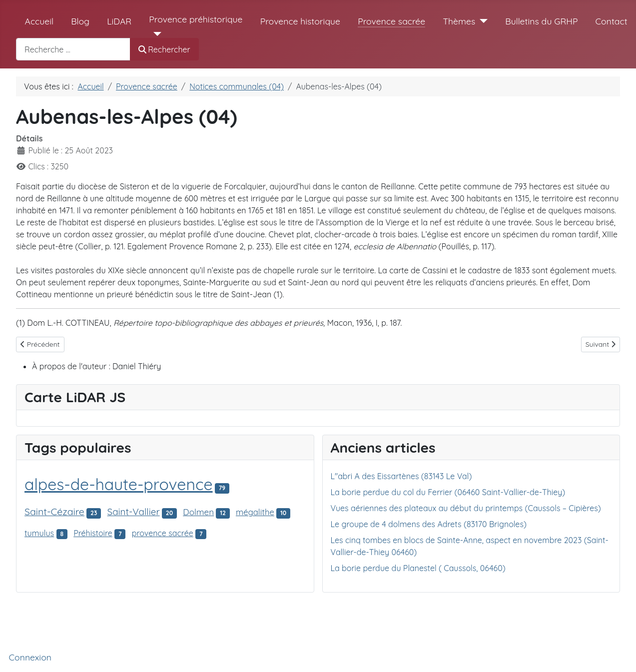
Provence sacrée (391, 21)
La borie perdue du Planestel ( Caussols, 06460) (418, 568)
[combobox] (73, 49)
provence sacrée (163, 533)
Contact (612, 21)
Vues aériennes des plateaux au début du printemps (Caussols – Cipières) (466, 508)
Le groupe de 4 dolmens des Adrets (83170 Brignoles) (429, 524)
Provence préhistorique (196, 19)
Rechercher (164, 49)
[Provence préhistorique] (155, 34)
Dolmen (198, 512)
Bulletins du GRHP (541, 21)
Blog (80, 21)
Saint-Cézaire (54, 511)
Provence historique (300, 21)
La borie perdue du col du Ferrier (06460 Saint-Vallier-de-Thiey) (448, 492)
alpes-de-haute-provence (119, 484)
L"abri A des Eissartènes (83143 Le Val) (401, 476)
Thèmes (459, 21)
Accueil (39, 21)
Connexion (30, 657)
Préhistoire (93, 533)
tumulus (39, 533)
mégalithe (255, 512)
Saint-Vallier (134, 512)
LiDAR (119, 21)
